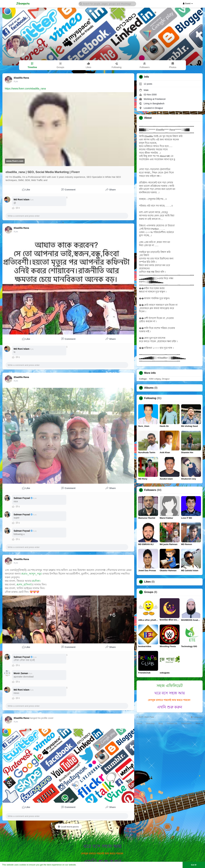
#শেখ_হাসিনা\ (24, 585)
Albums (149, 388)
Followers (150, 490)
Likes (147, 582)
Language (197, 717)
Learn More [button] (83, 865)
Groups (149, 592)
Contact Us (172, 723)
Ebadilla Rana (44, 47)
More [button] (199, 723)
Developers (186, 723)
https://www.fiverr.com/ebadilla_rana (25, 89)
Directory (150, 723)
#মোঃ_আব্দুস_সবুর (32, 574)
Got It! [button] (194, 865)
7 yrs (16, 81)
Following (150, 398)
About (139, 723)
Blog (161, 723)
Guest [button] (188, 3)
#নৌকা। (36, 581)
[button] (107, 4)
